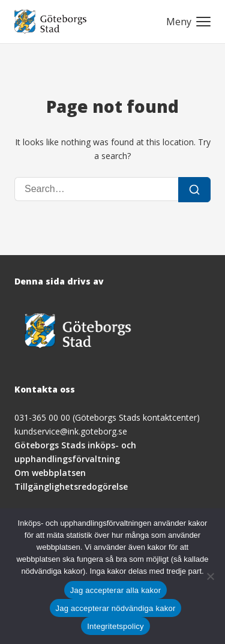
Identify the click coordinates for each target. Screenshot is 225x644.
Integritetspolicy (115, 626)
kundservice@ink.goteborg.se (71, 431)
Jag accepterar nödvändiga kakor (116, 608)
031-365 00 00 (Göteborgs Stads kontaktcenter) (107, 417)
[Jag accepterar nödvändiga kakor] (210, 576)
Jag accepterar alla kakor (116, 590)
